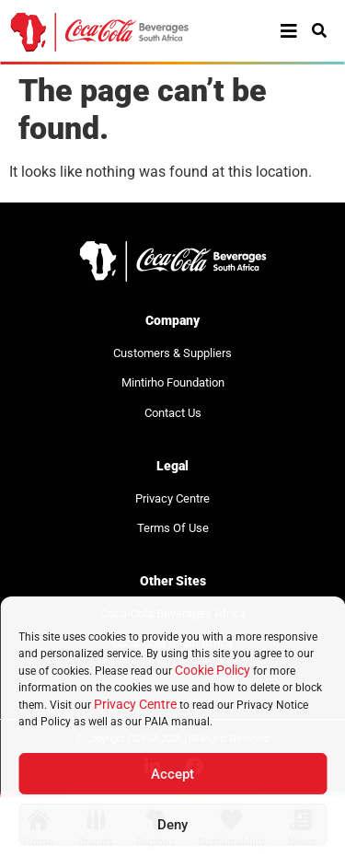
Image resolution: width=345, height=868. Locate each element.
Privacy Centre (135, 704)
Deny (172, 825)
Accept (172, 774)
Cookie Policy (213, 670)
